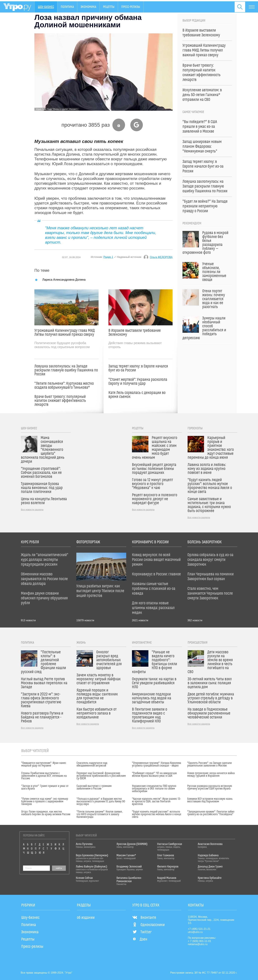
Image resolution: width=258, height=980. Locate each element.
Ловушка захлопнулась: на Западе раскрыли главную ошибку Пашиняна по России (66, 370)
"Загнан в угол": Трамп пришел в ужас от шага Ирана (45, 787)
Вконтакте (144, 918)
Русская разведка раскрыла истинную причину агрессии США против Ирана (210, 787)
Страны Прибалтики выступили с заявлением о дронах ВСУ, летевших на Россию (44, 776)
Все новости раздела (32, 510)
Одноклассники (148, 925)
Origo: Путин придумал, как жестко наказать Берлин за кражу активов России (46, 813)
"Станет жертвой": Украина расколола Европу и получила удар (138, 382)
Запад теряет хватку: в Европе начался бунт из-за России (138, 368)
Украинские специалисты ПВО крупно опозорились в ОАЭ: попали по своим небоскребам (154, 789)
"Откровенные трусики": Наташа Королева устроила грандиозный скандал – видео (156, 764)
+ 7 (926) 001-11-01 (200, 941)
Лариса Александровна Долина (64, 280)
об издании (86, 918)
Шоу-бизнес (46, 7)
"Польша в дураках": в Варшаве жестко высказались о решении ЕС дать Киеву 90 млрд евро (101, 802)
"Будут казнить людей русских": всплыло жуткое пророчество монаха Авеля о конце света (157, 814)
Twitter (142, 932)
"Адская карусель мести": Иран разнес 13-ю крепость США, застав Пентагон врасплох (156, 802)
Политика (67, 7)
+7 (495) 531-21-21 (199, 929)
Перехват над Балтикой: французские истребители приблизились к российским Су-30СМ (101, 776)
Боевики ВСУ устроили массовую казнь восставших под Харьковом (210, 800)
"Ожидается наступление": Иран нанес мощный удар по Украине (44, 764)
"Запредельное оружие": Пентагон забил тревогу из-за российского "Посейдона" (211, 813)
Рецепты (109, 7)
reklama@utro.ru (198, 944)
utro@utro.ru (195, 932)
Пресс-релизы (131, 7)
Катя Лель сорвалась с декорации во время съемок (137, 395)
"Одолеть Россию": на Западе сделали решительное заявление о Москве (209, 764)
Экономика (88, 7)
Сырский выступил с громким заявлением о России (94, 787)
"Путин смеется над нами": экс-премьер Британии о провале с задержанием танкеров (45, 802)
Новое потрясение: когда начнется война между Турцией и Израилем (211, 775)
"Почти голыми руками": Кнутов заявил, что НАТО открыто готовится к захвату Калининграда (100, 814)
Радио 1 (108, 257)
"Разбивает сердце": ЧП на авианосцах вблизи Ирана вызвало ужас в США (154, 775)
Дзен (140, 939)
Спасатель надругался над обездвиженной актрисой (92, 764)
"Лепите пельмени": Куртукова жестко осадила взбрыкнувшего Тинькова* (64, 386)
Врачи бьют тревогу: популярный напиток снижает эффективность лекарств (60, 401)
